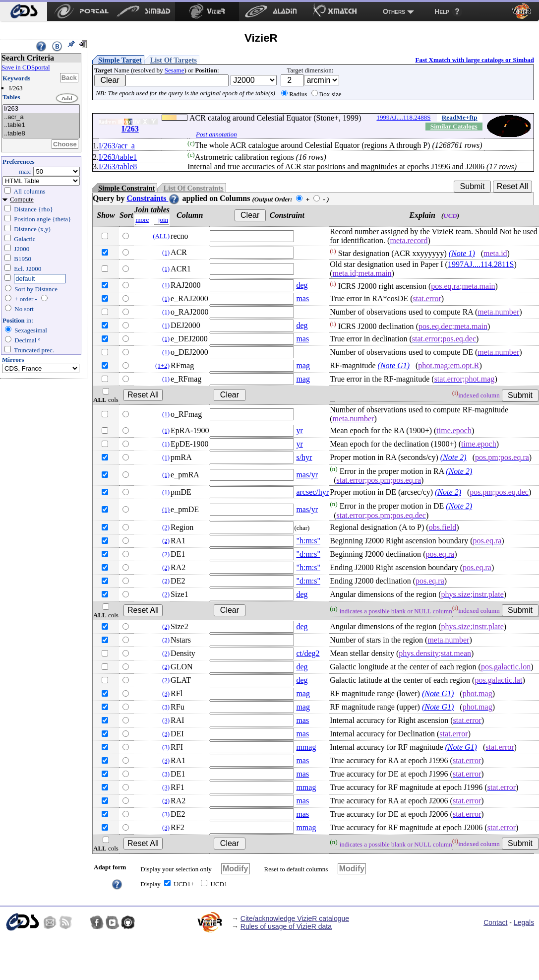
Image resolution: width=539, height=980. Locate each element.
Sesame (175, 70)
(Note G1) (394, 365)
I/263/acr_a (117, 146)
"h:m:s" (308, 541)
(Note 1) (462, 253)
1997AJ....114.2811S (481, 264)
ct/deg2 (308, 653)
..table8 (41, 134)
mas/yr (307, 475)
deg (302, 285)
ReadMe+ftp (460, 117)
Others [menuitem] (394, 11)
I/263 (41, 109)
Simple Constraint (126, 188)
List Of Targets (174, 60)
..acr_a (41, 117)
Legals (524, 922)
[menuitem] (24, 11)
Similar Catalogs (454, 126)
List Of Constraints (193, 188)
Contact (495, 922)
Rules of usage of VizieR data (286, 926)
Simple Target (120, 60)
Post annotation (216, 134)
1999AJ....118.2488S (403, 117)
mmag (306, 747)
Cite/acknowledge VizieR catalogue (295, 918)
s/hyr (304, 457)
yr (299, 430)
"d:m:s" (308, 554)
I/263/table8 (118, 166)
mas (302, 298)
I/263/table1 (118, 157)
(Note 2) (453, 457)
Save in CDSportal (26, 67)
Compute (22, 199)
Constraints (153, 198)
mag (303, 365)
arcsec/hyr (312, 492)
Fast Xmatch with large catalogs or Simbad (475, 60)
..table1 (41, 125)
